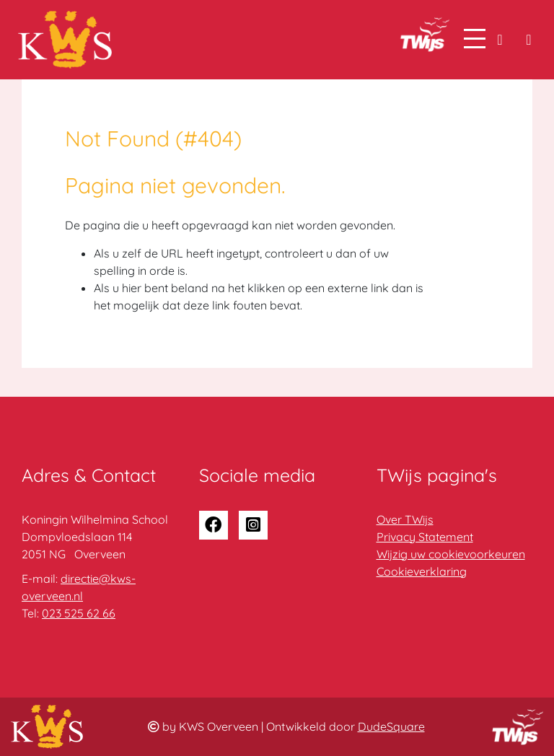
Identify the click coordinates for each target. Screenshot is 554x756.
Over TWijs (405, 519)
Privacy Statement (425, 537)
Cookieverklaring (422, 571)
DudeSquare (391, 726)
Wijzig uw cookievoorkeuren (451, 554)
